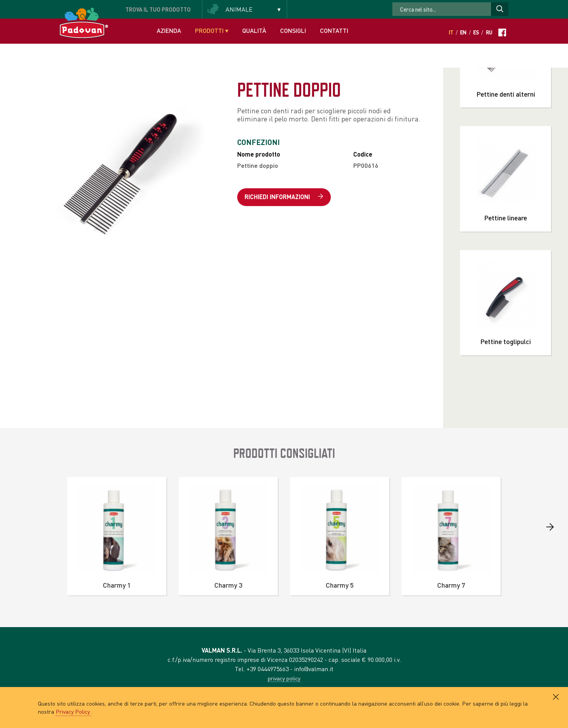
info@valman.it (314, 669)
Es (476, 32)
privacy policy (284, 678)
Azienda (169, 30)
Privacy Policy (74, 711)
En (463, 32)
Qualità (254, 30)
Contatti (334, 30)
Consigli (293, 30)
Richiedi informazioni (284, 197)
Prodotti (212, 30)
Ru (489, 32)
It (451, 32)
